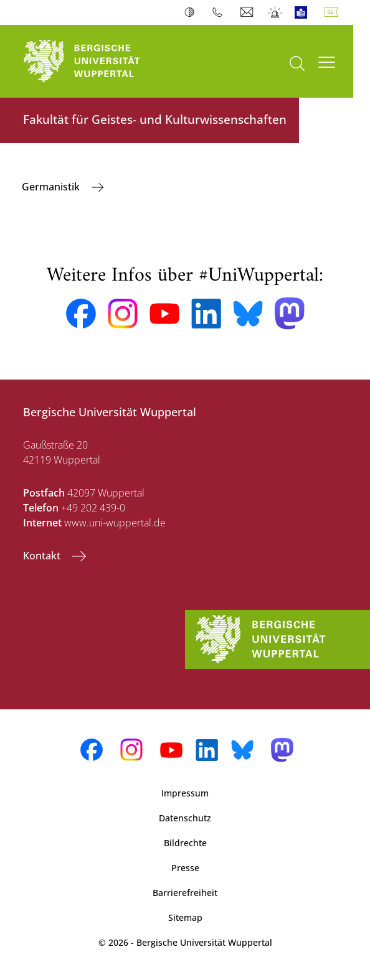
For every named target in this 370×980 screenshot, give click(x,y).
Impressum (185, 793)
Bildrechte (185, 843)
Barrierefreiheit (185, 893)
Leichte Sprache (304, 12)
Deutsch (334, 12)
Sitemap (185, 917)
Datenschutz (185, 818)
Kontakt (43, 556)
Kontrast (192, 12)
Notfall (276, 12)
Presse (185, 868)
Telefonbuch (220, 12)
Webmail (248, 12)
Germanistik (52, 187)
